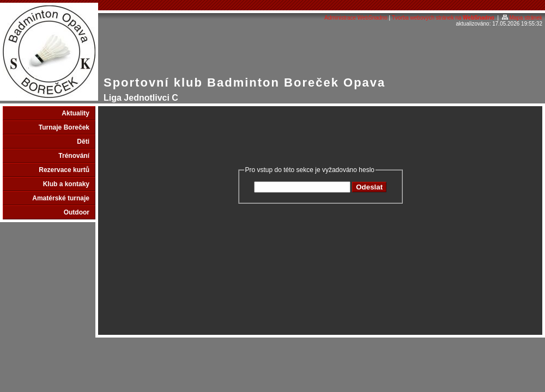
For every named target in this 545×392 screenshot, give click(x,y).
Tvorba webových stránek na (443, 18)
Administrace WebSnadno (356, 18)
